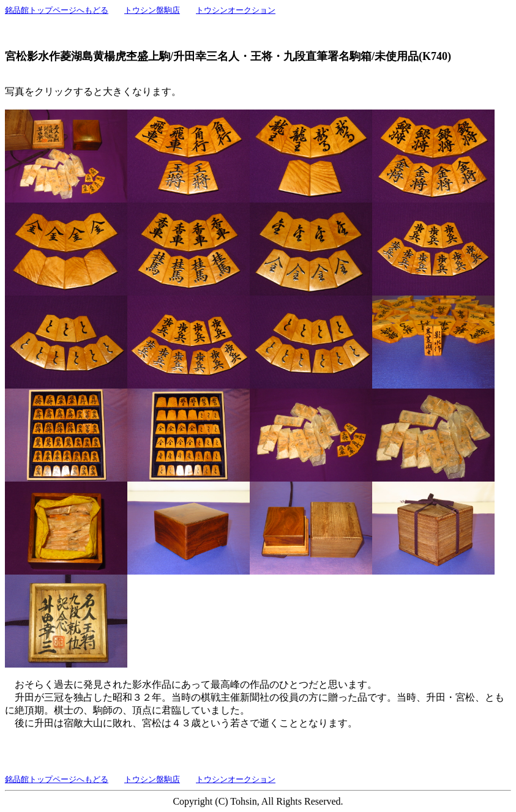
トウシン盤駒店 (152, 10)
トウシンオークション (236, 10)
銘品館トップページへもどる (57, 10)
